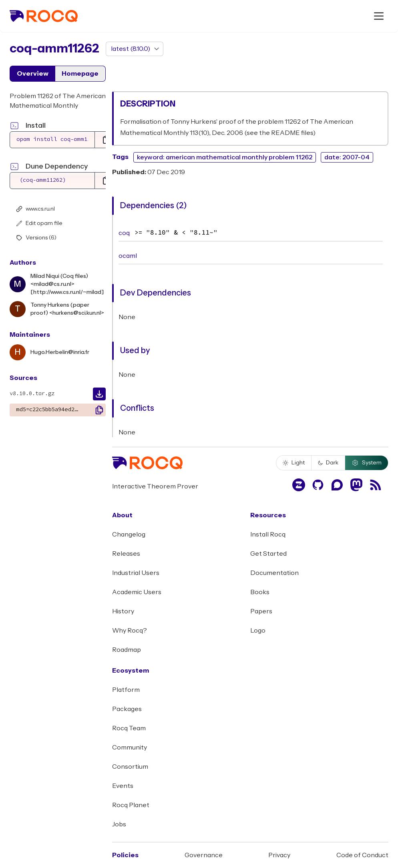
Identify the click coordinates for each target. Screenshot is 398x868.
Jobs (119, 824)
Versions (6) (36, 238)
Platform (126, 690)
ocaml (128, 256)
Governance (204, 855)
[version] (135, 49)
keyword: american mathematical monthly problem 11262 (225, 157)
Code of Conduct (362, 855)
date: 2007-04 (347, 157)
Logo (258, 631)
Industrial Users (136, 573)
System (367, 463)
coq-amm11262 (54, 49)
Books (260, 592)
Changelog (129, 534)
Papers (261, 611)
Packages (127, 709)
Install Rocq (268, 534)
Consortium (130, 767)
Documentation (274, 573)
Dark (328, 463)
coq (124, 233)
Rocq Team (129, 728)
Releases (126, 554)
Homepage (80, 74)
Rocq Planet (131, 805)
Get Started (268, 554)
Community (130, 747)
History (123, 611)
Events (123, 786)
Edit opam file (39, 223)
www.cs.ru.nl (35, 209)
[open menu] (379, 16)
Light (294, 463)
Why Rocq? (130, 631)
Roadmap (127, 650)
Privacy (279, 855)
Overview (33, 74)
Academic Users (137, 592)
